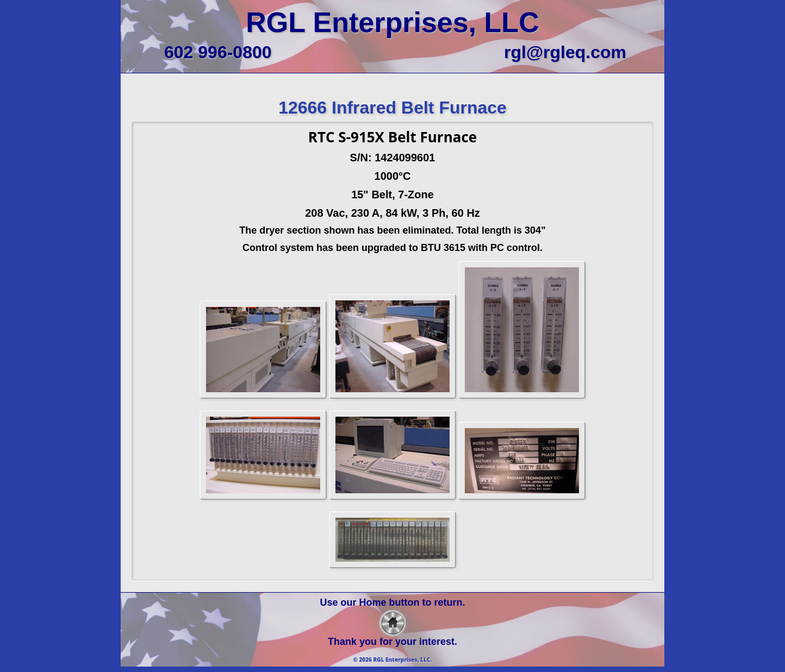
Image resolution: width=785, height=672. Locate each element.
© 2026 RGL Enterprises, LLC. (393, 660)
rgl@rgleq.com (565, 52)
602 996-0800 (218, 52)
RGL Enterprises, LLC (392, 22)
